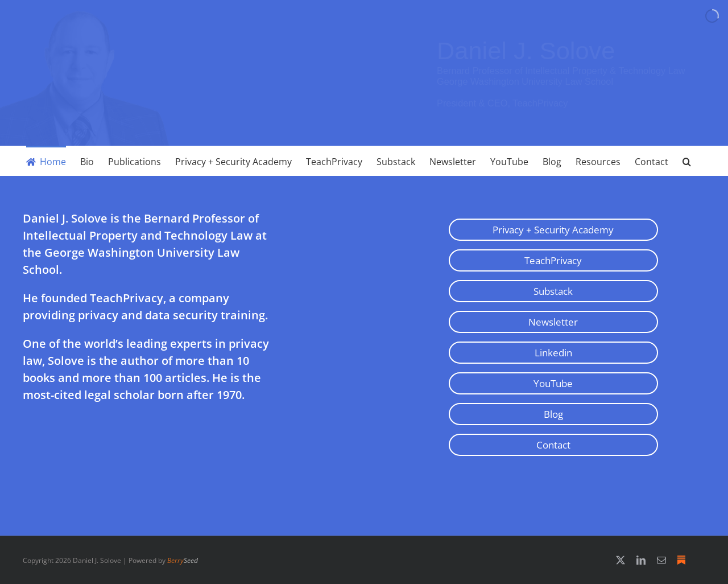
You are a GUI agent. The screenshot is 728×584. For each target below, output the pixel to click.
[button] (687, 161)
